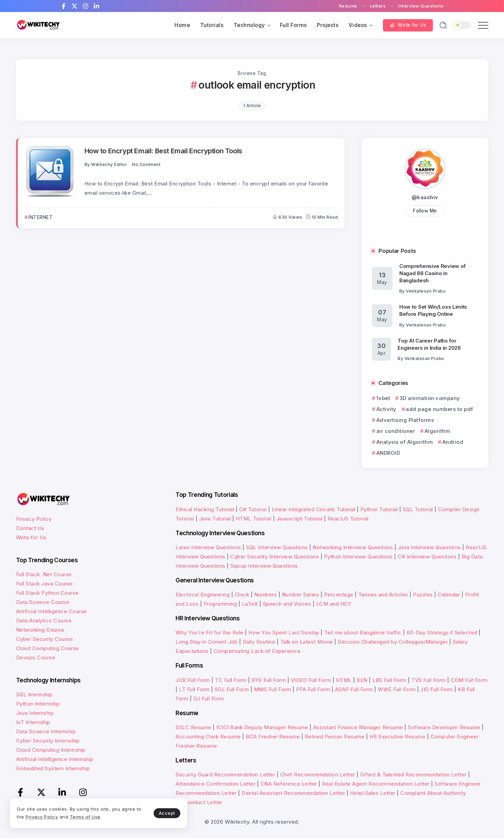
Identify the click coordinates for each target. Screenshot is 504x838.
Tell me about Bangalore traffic (363, 633)
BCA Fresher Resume (273, 737)
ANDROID (388, 453)
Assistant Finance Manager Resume (358, 727)
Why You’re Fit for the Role (210, 633)
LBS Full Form (389, 680)
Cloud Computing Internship (51, 750)
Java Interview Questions (429, 547)
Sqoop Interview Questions (264, 566)
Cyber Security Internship (48, 741)
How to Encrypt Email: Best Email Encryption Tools (163, 151)
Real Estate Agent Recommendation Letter (376, 784)
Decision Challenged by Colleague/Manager (393, 642)
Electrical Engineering (203, 595)
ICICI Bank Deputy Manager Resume (262, 727)
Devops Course (36, 657)
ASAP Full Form (354, 689)
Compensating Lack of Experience (257, 651)
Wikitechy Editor (109, 164)
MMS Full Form (273, 689)
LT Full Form (194, 689)
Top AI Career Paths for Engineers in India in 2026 (429, 344)
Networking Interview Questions (353, 547)
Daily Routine (259, 642)
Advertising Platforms (405, 420)
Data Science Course (43, 602)
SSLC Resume (193, 727)
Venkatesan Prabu (426, 291)
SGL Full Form (232, 689)
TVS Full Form (429, 680)
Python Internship (38, 704)
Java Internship (35, 713)
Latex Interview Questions (208, 547)
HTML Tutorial (254, 519)
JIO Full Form (437, 689)
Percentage (339, 595)
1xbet (383, 398)
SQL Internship (34, 694)
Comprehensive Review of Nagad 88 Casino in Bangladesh (432, 273)
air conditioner (396, 431)
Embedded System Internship (53, 768)
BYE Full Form (269, 680)
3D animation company (430, 398)
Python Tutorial (379, 509)
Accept (161, 813)
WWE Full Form (397, 689)
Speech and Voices (287, 604)
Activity (386, 409)
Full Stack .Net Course (44, 574)
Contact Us (30, 528)
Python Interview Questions (358, 557)
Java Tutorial (215, 519)
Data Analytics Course (44, 621)
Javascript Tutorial (300, 519)
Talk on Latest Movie (307, 642)
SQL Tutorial (418, 509)
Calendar (449, 595)
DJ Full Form (209, 699)
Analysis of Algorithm (405, 442)
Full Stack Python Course (47, 593)
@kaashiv (425, 197)
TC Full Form (231, 680)
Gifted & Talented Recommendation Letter (413, 775)
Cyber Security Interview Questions (275, 557)
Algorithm (438, 431)
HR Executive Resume (398, 737)
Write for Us (31, 537)
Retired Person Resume (335, 737)
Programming (220, 604)
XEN (362, 680)
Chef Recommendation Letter (318, 775)
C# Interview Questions (427, 557)
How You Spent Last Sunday (284, 633)
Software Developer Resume (444, 727)
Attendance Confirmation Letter (215, 784)
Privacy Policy (34, 519)
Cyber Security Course (45, 639)
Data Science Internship (46, 731)
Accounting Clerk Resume (208, 737)
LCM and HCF (334, 604)
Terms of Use (86, 817)
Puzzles (423, 595)
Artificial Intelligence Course (51, 611)
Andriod (453, 442)
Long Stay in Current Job (206, 642)
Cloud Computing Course (48, 648)
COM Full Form (469, 680)
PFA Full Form (313, 689)
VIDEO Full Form (311, 680)
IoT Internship (33, 722)
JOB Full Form (193, 680)
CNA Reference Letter (289, 784)
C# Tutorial (253, 509)
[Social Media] (64, 6)
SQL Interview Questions (277, 547)
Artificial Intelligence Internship (55, 759)
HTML (344, 680)
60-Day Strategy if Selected (442, 633)
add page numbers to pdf (440, 409)
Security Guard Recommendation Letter (225, 775)
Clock (242, 595)
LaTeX (250, 604)
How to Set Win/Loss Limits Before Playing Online (433, 310)
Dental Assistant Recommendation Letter (293, 793)
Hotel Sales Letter (373, 793)
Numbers (266, 595)
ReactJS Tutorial (348, 519)
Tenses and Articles (383, 595)
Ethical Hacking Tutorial (205, 509)
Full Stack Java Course (44, 584)
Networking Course (40, 630)
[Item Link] (50, 171)
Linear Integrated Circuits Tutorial (314, 509)
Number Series (301, 595)
